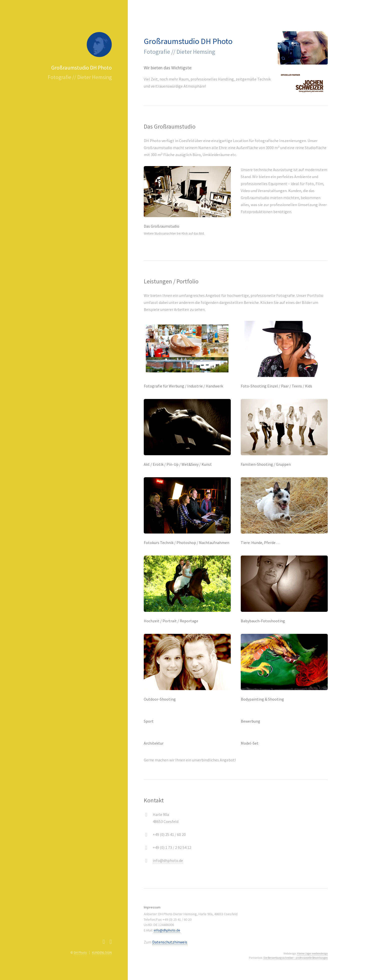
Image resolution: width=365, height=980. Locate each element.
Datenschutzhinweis (170, 942)
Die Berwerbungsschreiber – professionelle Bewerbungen (296, 958)
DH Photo (80, 952)
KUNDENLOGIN (102, 952)
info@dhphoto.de (168, 860)
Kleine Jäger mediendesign (312, 953)
